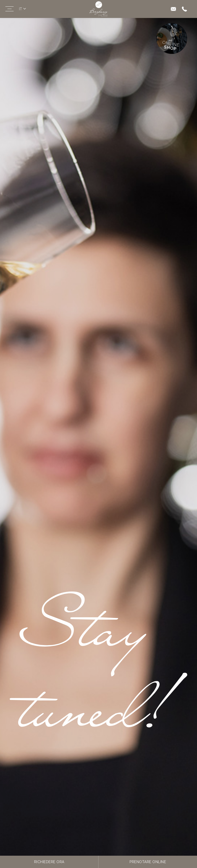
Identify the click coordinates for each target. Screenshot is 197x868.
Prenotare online (148, 862)
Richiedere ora (49, 862)
